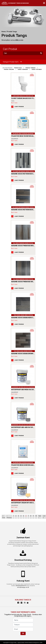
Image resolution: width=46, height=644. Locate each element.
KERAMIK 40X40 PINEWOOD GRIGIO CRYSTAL (27, 282)
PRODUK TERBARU (31, 68)
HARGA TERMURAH (23, 69)
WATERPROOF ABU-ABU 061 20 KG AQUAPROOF (28, 427)
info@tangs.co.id (23, 587)
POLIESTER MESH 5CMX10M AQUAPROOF (25, 465)
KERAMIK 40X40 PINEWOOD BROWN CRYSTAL (27, 246)
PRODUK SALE (18, 68)
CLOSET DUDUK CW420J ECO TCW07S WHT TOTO (28, 98)
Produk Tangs (12, 32)
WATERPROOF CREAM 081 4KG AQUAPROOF (26, 503)
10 (36, 516)
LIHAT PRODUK (17, 107)
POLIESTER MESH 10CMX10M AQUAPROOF (26, 136)
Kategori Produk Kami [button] (12, 62)
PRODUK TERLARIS (9, 69)
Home (4, 32)
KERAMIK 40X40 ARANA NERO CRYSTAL (25, 318)
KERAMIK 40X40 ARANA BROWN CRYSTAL (26, 354)
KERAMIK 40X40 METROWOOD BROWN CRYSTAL (28, 210)
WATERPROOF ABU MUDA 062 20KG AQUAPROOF (28, 390)
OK (23, 633)
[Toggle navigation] (43, 3)
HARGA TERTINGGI (37, 69)
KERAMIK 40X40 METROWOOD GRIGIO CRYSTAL (28, 174)
